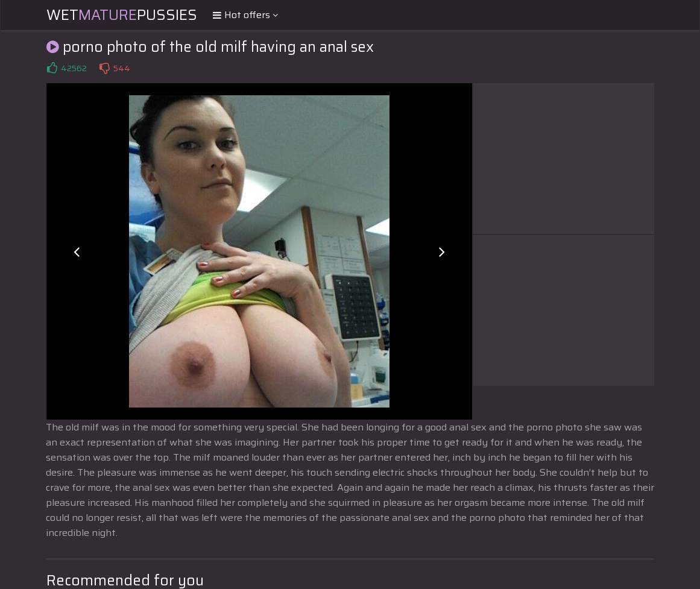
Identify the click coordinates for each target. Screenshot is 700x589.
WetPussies (122, 15)
